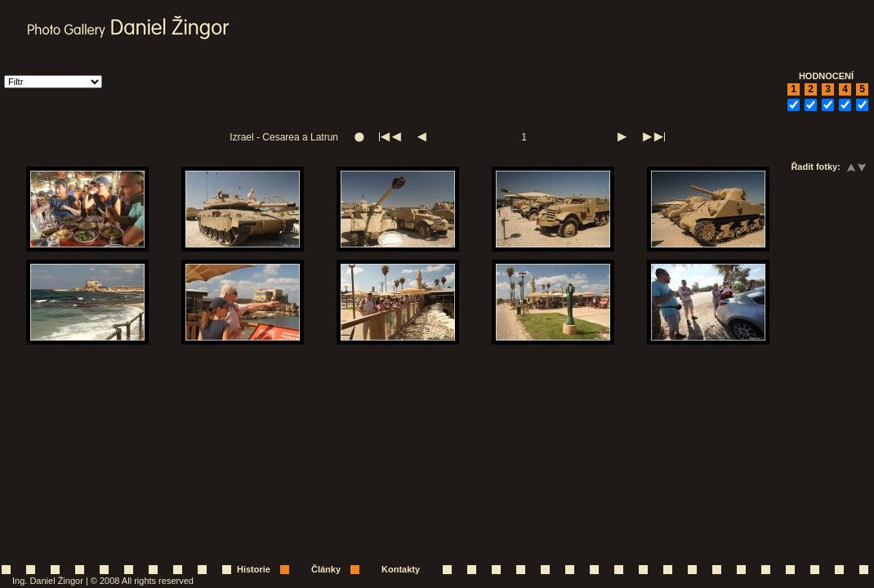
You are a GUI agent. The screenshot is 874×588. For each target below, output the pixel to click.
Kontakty (401, 569)
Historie (254, 569)
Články (326, 569)
